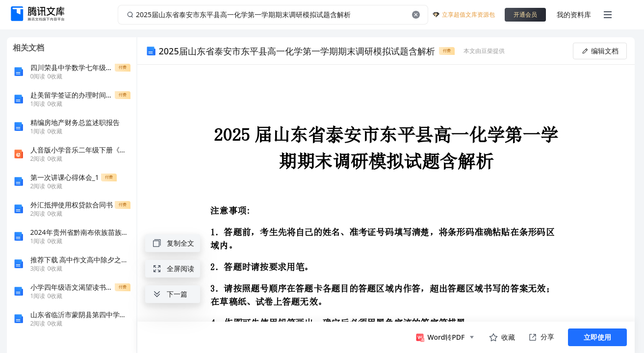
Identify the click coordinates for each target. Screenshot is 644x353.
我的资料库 (574, 14)
